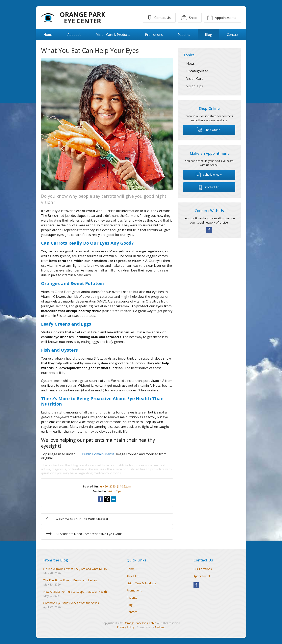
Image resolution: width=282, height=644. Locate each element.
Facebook (209, 230)
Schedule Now (209, 174)
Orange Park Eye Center (140, 623)
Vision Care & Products (113, 35)
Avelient (160, 627)
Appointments (222, 18)
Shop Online (208, 129)
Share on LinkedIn (114, 499)
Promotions (154, 35)
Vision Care (195, 79)
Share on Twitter (107, 499)
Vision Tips (114, 491)
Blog (208, 35)
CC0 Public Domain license (95, 454)
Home (48, 35)
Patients (184, 35)
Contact (233, 35)
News (191, 63)
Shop (189, 18)
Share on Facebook (100, 499)
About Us (74, 35)
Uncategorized (197, 71)
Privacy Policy (126, 627)
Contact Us (159, 18)
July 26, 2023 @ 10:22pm (115, 486)
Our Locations (203, 569)
